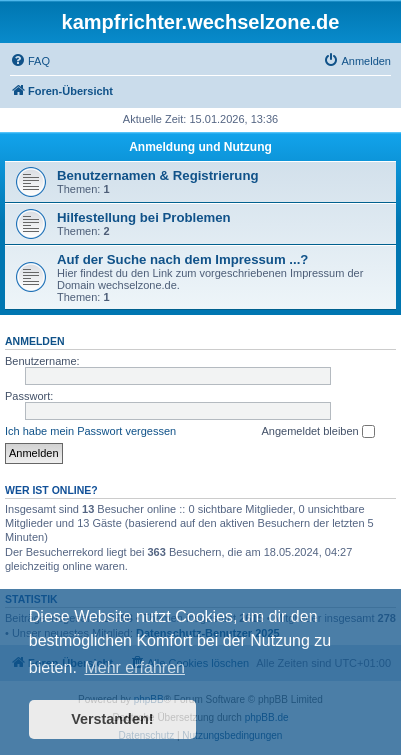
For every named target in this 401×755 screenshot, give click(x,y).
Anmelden (35, 341)
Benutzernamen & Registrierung (158, 175)
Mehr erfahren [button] (134, 667)
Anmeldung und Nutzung (200, 147)
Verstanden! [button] (112, 719)
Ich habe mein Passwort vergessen (90, 431)
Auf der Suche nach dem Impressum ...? (182, 259)
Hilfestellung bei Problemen (144, 217)
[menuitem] (30, 61)
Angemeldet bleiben (317, 432)
